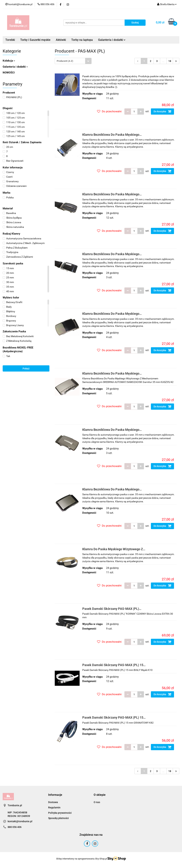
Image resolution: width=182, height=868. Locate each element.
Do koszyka (162, 111)
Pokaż (26, 369)
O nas (97, 802)
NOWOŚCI (9, 73)
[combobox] (73, 61)
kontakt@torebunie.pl (20, 821)
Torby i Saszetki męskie (35, 40)
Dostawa (53, 802)
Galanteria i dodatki (112, 40)
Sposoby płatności (58, 818)
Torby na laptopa (82, 40)
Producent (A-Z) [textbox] (65, 61)
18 (170, 61)
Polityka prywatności (60, 813)
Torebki (10, 40)
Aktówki (61, 40)
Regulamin (54, 807)
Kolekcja (9, 61)
